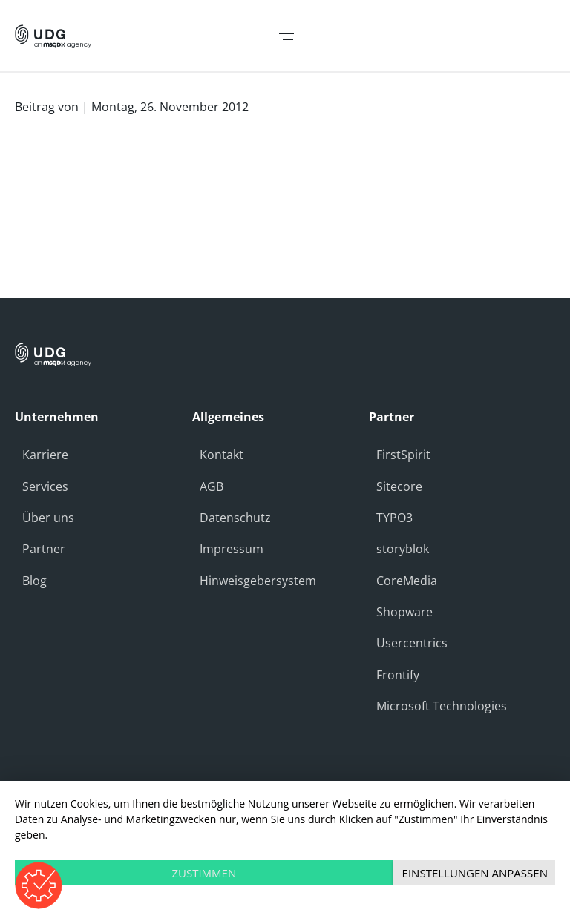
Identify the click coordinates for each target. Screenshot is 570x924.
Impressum (232, 549)
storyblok (403, 549)
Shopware (404, 612)
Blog (35, 581)
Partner (44, 549)
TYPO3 (394, 518)
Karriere (45, 455)
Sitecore (399, 486)
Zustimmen (204, 873)
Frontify (398, 675)
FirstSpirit (403, 455)
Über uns (48, 518)
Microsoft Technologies (442, 706)
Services (45, 486)
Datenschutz (235, 518)
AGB (212, 486)
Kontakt (222, 455)
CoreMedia (407, 581)
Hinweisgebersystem (258, 581)
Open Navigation (286, 36)
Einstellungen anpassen (475, 873)
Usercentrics (412, 643)
